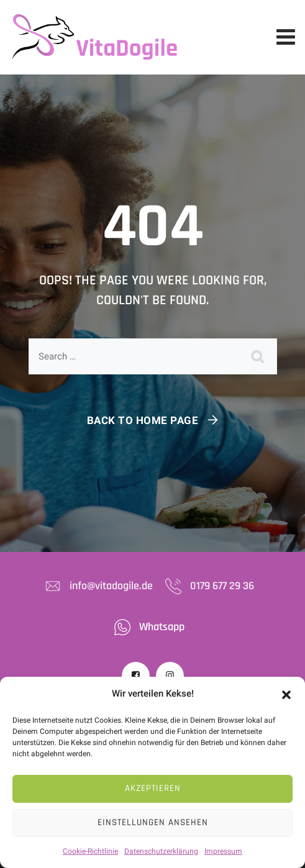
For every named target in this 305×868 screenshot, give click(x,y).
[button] (286, 694)
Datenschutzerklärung (161, 851)
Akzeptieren (153, 788)
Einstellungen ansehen (153, 822)
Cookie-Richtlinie (90, 851)
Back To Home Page (143, 420)
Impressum (223, 851)
